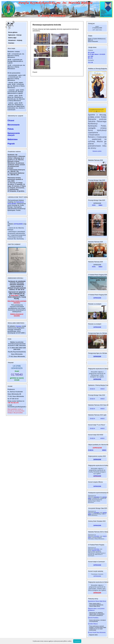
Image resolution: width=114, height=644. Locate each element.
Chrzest (11, 121)
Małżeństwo (13, 139)
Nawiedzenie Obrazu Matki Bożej (97, 601)
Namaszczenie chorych (14, 134)
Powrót (35, 72)
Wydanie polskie (97, 151)
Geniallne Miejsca (93, 624)
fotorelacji (97, 497)
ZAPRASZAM (97, 298)
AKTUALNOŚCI (18, 224)
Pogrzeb (11, 144)
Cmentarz (19, 326)
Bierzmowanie (14, 125)
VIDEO (100, 205)
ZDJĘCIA (92, 389)
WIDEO (102, 389)
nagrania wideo (96, 550)
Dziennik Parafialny (93, 618)
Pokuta (10, 129)
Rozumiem (77, 641)
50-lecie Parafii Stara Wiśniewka (97, 632)
